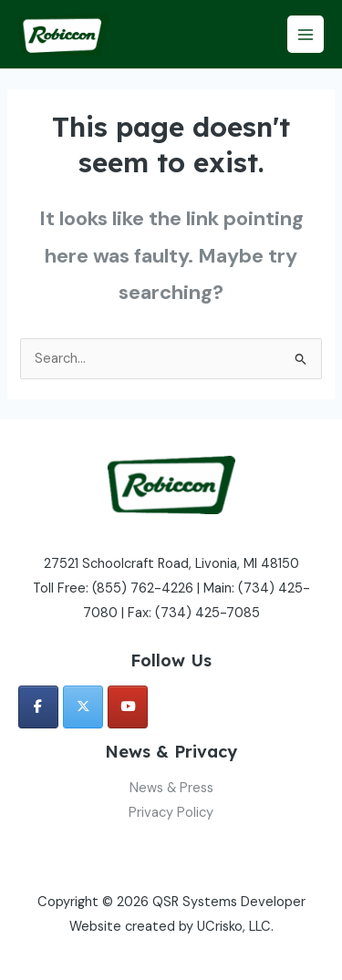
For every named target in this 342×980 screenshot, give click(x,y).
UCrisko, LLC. (235, 927)
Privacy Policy (171, 813)
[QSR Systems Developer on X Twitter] (83, 707)
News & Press (171, 788)
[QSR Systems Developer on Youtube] (128, 707)
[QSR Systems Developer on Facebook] (38, 707)
